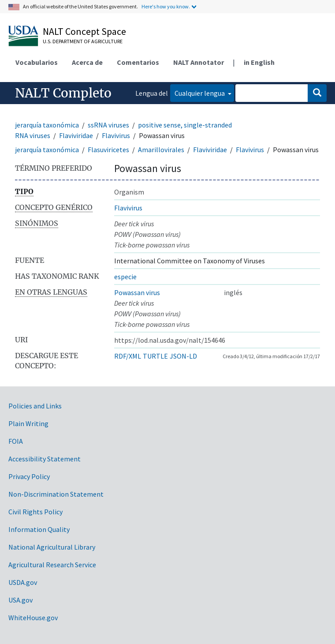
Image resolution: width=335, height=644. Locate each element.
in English (259, 62)
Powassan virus (137, 292)
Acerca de (87, 62)
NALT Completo (63, 93)
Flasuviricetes (108, 150)
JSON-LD (183, 356)
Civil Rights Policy (35, 512)
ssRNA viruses (108, 125)
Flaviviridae (76, 135)
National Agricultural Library (52, 547)
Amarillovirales (161, 150)
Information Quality (39, 529)
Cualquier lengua (200, 93)
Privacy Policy (29, 476)
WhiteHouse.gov (33, 618)
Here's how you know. (166, 6)
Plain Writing (28, 423)
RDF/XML (128, 356)
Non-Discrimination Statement (56, 494)
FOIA (16, 441)
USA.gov (20, 600)
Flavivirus (116, 135)
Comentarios (138, 62)
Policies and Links (35, 406)
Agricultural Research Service (52, 565)
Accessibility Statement (45, 459)
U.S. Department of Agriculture (83, 41)
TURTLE (155, 356)
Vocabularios (37, 62)
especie (125, 277)
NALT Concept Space (84, 31)
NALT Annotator (199, 62)
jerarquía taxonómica (47, 125)
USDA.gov (23, 582)
